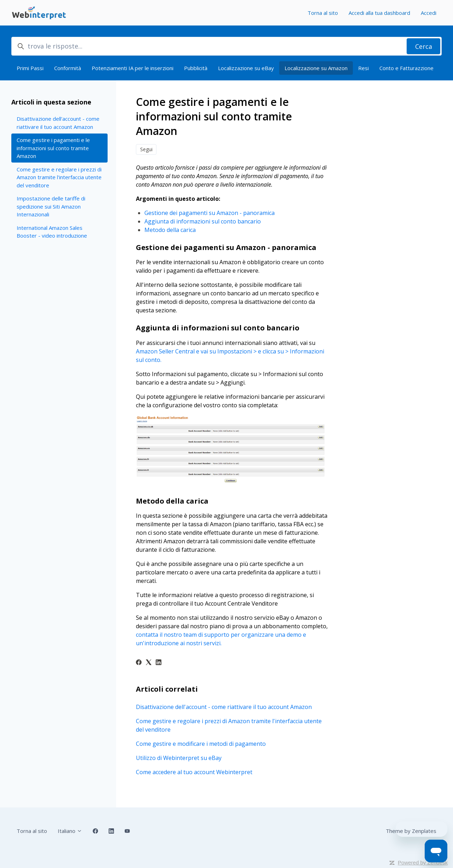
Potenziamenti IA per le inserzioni (133, 68)
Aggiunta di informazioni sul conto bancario (203, 221)
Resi (363, 68)
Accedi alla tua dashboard (379, 13)
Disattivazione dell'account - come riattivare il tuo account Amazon (224, 707)
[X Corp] (149, 663)
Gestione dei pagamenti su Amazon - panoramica (210, 213)
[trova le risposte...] (226, 46)
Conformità (68, 68)
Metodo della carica (170, 230)
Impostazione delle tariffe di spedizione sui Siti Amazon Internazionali (51, 206)
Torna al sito (323, 13)
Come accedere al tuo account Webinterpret (194, 772)
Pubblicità (196, 68)
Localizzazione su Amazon (316, 68)
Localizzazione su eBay (246, 68)
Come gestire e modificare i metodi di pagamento (201, 744)
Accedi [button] (429, 13)
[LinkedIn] (159, 663)
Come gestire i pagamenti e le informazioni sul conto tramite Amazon (53, 148)
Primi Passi (30, 68)
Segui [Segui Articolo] (146, 149)
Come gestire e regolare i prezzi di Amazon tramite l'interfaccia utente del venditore (229, 725)
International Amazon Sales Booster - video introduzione (52, 232)
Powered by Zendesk (423, 863)
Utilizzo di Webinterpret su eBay (179, 758)
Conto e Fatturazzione (406, 68)
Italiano (70, 831)
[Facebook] (139, 663)
